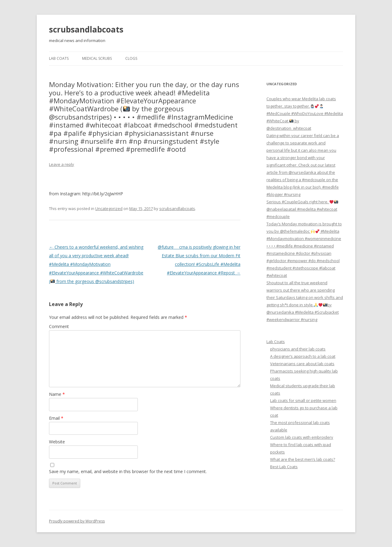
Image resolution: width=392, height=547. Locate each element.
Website (57, 442)
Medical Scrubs (97, 58)
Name (57, 394)
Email (56, 418)
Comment (59, 326)
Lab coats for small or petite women (303, 400)
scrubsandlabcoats (86, 29)
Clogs (131, 58)
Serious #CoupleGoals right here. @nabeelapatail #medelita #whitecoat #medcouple (302, 209)
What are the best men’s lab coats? (303, 459)
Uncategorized (109, 208)
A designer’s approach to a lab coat (303, 356)
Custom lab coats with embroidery (302, 437)
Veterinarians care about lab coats (302, 364)
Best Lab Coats (284, 467)
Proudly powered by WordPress (77, 521)
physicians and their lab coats (298, 349)
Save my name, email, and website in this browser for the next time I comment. (128, 471)
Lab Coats (59, 58)
